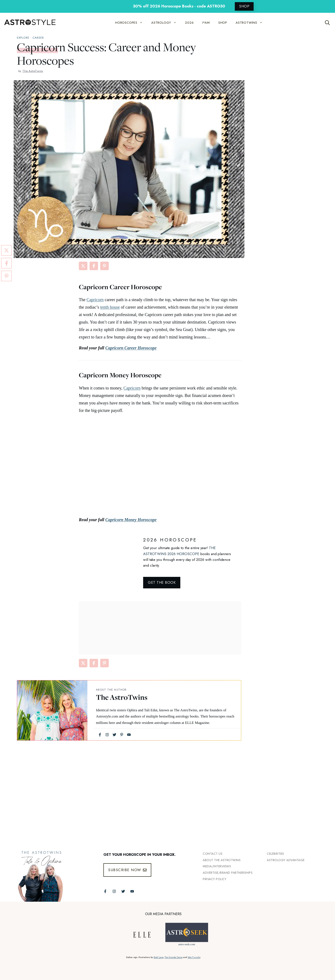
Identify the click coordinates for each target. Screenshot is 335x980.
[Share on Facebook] (94, 266)
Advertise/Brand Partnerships (228, 873)
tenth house (110, 307)
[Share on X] (83, 266)
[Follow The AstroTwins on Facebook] (105, 891)
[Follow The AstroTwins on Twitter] (123, 891)
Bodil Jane (158, 957)
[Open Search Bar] (327, 23)
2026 (189, 23)
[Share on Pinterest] (104, 266)
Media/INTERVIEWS (217, 866)
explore (23, 38)
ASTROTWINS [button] (251, 23)
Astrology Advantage (286, 860)
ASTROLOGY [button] (166, 23)
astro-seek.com (187, 944)
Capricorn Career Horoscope (131, 348)
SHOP (244, 6)
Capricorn (95, 300)
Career (38, 38)
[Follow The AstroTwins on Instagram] (114, 891)
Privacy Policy (215, 879)
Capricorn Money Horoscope (131, 520)
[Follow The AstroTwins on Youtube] (132, 891)
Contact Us (213, 854)
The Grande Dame (173, 957)
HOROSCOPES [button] (131, 23)
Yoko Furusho (194, 957)
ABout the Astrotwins (222, 860)
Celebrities (275, 854)
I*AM (206, 23)
